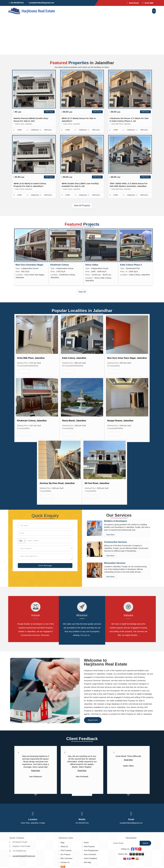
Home (86, 843)
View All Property (82, 205)
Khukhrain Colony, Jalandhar (32, 421)
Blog (62, 843)
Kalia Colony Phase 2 (131, 265)
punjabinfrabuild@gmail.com (42, 3)
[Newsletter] (125, 843)
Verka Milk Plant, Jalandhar (31, 358)
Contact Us (65, 862)
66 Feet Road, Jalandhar (97, 483)
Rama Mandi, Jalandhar (74, 421)
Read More (36, 771)
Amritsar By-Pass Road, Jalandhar (57, 483)
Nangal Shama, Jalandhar (120, 421)
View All (82, 292)
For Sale (49, 112)
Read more (93, 720)
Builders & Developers (116, 521)
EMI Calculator (66, 858)
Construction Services (116, 542)
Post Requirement (91, 850)
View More (24, 371)
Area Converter (90, 854)
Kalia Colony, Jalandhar (74, 358)
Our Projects (66, 854)
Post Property (66, 850)
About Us (64, 846)
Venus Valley (92, 265)
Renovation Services (115, 563)
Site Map (87, 862)
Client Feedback (90, 858)
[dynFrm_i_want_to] (45, 548)
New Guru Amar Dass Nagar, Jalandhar (127, 358)
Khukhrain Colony (60, 265)
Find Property (89, 846)
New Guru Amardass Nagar (29, 265)
